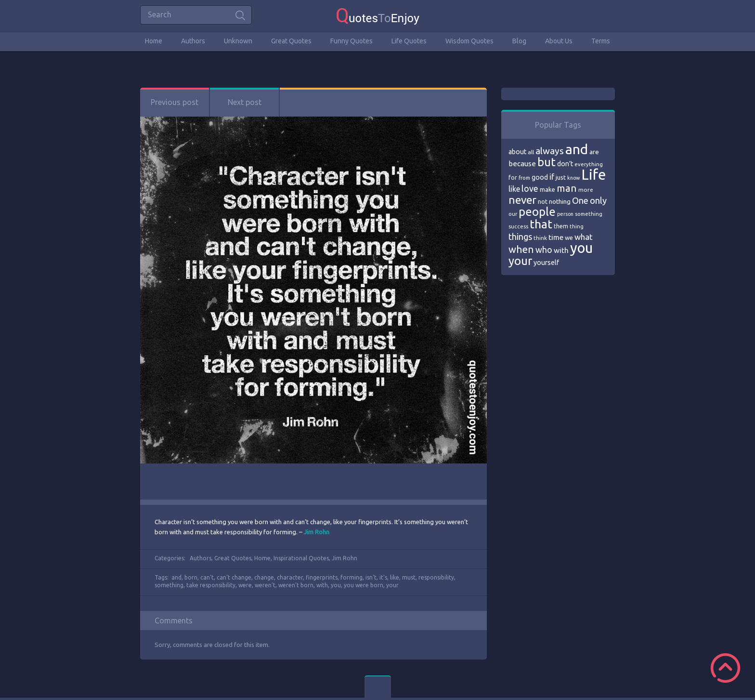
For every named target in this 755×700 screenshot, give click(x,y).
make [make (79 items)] (547, 189)
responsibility (436, 577)
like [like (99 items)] (514, 189)
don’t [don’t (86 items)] (565, 164)
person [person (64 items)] (565, 214)
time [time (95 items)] (556, 237)
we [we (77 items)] (569, 238)
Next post (245, 102)
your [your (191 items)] (520, 261)
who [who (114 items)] (544, 250)
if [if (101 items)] (552, 177)
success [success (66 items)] (518, 226)
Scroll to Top (725, 668)
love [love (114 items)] (530, 188)
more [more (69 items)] (586, 190)
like (395, 577)
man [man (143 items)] (567, 188)
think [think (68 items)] (540, 238)
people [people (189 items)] (537, 212)
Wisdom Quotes (469, 41)
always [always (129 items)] (550, 151)
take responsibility (211, 585)
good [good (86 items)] (540, 177)
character (290, 577)
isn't (371, 577)
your (392, 585)
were (245, 585)
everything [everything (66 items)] (589, 164)
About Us (559, 41)
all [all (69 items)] (531, 152)
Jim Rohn (345, 558)
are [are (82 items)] (594, 152)
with (322, 585)
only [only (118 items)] (598, 200)
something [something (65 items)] (589, 214)
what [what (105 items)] (584, 237)
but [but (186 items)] (547, 162)
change (264, 577)
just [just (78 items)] (561, 177)
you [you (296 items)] (581, 248)
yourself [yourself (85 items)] (546, 263)
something (169, 585)
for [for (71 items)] (513, 178)
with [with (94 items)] (561, 250)
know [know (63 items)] (573, 178)
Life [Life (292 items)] (593, 175)
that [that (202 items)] (541, 224)
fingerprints (322, 577)
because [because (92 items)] (522, 164)
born (191, 577)
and (176, 577)
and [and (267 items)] (577, 149)
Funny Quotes (351, 41)
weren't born (296, 585)
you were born (364, 585)
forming (351, 577)
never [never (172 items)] (522, 200)
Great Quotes (291, 41)
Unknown (238, 41)
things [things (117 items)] (520, 237)
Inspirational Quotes (301, 558)
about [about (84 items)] (517, 152)
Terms (601, 41)
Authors (193, 41)
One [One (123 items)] (580, 201)
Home (154, 41)
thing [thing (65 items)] (577, 226)
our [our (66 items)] (513, 214)
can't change (234, 577)
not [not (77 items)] (543, 201)
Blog (519, 41)
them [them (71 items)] (561, 226)
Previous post (175, 102)
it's (383, 577)
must (409, 577)
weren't (265, 585)
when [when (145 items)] (521, 249)
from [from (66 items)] (524, 178)
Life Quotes (409, 41)
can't (207, 577)
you (336, 585)
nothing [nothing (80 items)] (560, 201)
